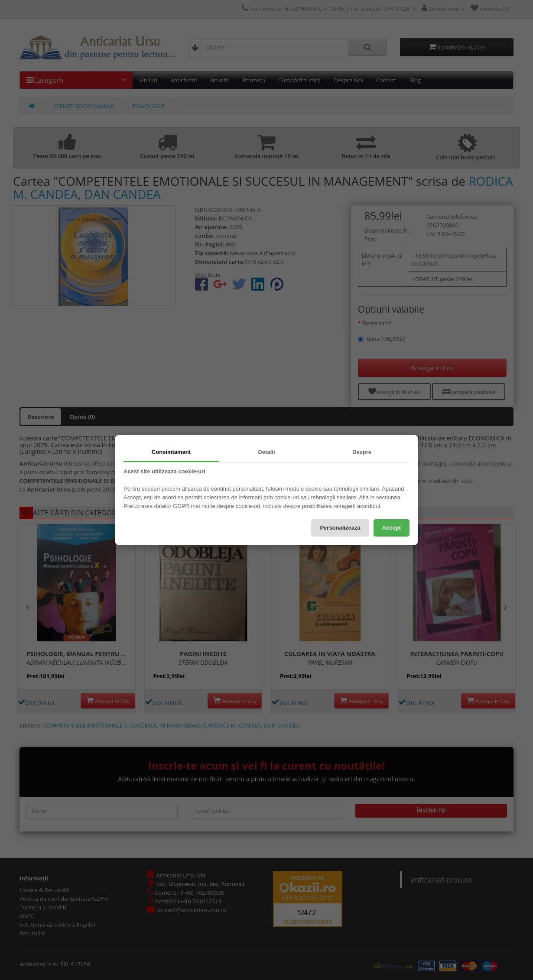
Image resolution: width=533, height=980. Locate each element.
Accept (392, 528)
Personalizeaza (340, 528)
